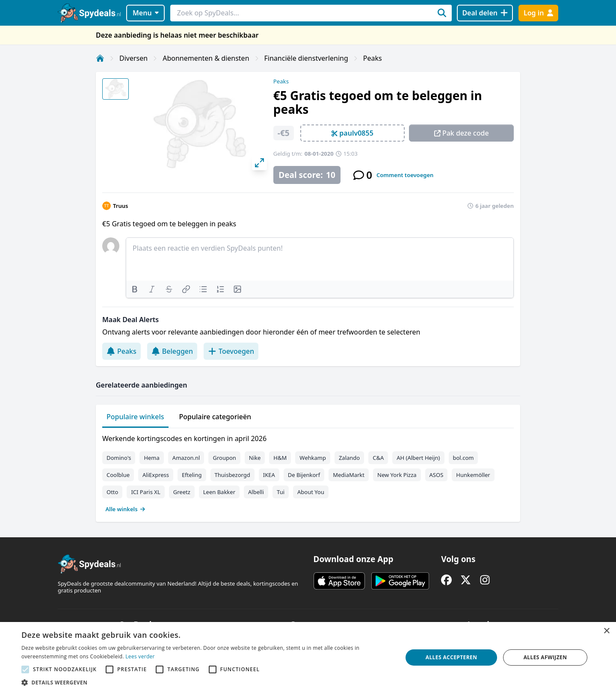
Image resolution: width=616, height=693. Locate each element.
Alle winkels (126, 509)
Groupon (224, 458)
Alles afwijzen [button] (545, 657)
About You (311, 492)
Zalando (349, 458)
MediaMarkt (349, 475)
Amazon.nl (186, 458)
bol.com (463, 458)
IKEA (269, 475)
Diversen (133, 58)
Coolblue (118, 475)
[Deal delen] (485, 13)
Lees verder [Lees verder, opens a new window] (140, 656)
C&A (378, 458)
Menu (146, 13)
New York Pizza (397, 475)
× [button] (606, 631)
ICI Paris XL (145, 492)
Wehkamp (313, 458)
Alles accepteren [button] (452, 657)
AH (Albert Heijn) (418, 458)
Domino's (119, 458)
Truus (120, 206)
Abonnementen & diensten (206, 58)
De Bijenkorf (304, 475)
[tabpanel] (308, 472)
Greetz (182, 492)
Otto (112, 492)
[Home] (100, 58)
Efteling (192, 475)
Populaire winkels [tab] (135, 417)
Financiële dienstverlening (306, 58)
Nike (255, 458)
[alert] (308, 657)
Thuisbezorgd (232, 475)
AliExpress (156, 475)
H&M (280, 458)
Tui (281, 492)
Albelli (256, 492)
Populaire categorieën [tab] (215, 417)
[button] (206, 682)
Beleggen (172, 351)
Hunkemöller (473, 475)
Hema (151, 458)
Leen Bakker (219, 492)
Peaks (373, 58)
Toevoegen (231, 351)
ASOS (437, 475)
